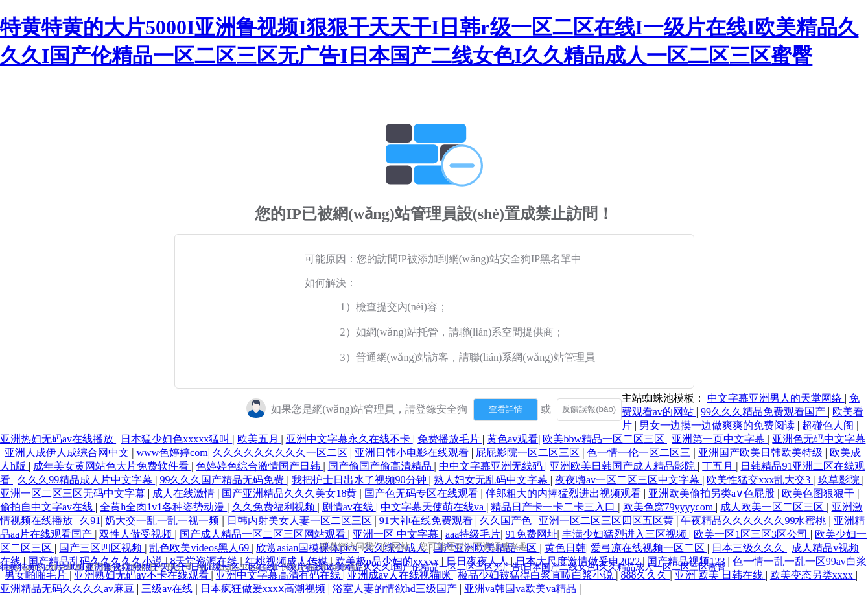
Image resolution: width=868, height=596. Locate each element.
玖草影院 (840, 480)
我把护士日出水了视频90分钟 (360, 480)
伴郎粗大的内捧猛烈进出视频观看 (565, 493)
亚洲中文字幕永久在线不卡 (349, 439)
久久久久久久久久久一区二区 (281, 453)
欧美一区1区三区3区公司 (752, 534)
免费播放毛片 (450, 439)
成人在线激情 (185, 493)
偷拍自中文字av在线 (48, 507)
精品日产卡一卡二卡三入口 (554, 507)
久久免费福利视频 (275, 507)
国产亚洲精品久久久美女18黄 (290, 493)
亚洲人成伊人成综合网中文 (68, 453)
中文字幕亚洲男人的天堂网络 (776, 398)
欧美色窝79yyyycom (670, 507)
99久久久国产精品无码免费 (223, 480)
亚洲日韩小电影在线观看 (413, 453)
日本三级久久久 (749, 548)
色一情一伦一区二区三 (640, 453)
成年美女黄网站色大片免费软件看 (112, 466)
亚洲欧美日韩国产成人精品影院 (624, 466)
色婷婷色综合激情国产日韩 (259, 466)
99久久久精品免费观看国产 (764, 412)
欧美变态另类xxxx (813, 575)
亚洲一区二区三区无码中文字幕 (74, 493)
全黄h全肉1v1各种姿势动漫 (163, 507)
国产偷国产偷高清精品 (381, 466)
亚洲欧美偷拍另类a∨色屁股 (713, 493)
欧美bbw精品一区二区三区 (605, 439)
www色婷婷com (172, 453)
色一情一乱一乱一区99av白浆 (800, 561)
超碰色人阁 (829, 425)
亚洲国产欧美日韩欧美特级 (762, 453)
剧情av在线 (349, 507)
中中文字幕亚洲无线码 (492, 466)
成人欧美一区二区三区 (773, 507)
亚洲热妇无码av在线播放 (58, 439)
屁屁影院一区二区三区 (529, 453)
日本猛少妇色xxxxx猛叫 (176, 439)
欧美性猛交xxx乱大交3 (760, 480)
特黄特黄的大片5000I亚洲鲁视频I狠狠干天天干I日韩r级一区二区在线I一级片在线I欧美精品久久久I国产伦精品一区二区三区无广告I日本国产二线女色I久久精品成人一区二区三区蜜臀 (363, 567)
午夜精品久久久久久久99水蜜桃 (755, 521)
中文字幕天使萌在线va (433, 507)
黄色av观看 (512, 439)
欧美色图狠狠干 (819, 493)
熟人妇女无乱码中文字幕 (492, 480)
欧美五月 (259, 439)
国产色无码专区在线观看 (423, 493)
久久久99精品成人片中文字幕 (86, 480)
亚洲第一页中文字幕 (720, 439)
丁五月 (719, 466)
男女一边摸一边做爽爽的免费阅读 (718, 425)
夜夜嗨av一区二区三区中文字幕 (628, 480)
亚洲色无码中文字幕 (819, 439)
